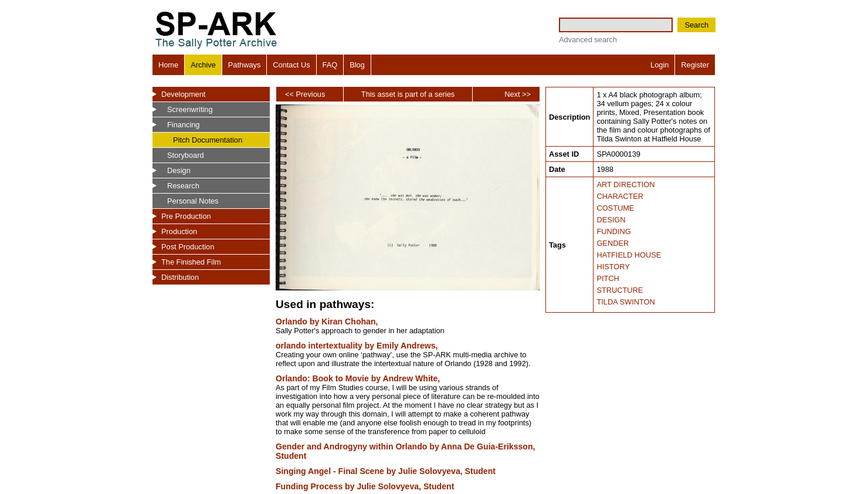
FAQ (330, 65)
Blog (357, 65)
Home (168, 65)
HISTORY (613, 267)
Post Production (188, 247)
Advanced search (588, 40)
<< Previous (305, 94)
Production (179, 231)
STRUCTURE (620, 290)
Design (179, 170)
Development (183, 94)
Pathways (244, 65)
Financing (184, 125)
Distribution (180, 277)
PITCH (608, 278)
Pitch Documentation (208, 140)
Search (696, 25)
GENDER (613, 243)
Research (183, 186)
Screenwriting (190, 109)
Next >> (518, 94)
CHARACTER (620, 196)
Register (695, 65)
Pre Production (186, 216)
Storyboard (186, 155)
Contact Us (291, 65)
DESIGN (611, 220)
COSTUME (615, 208)
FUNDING (613, 231)
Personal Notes (193, 201)
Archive (203, 65)
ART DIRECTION (625, 185)
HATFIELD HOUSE (629, 255)
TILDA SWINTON (625, 302)
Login (660, 65)
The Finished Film (191, 262)
